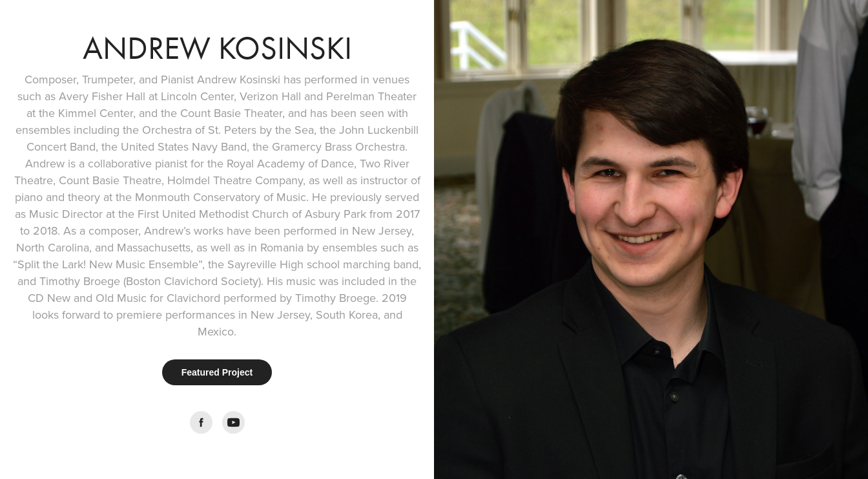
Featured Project (217, 372)
